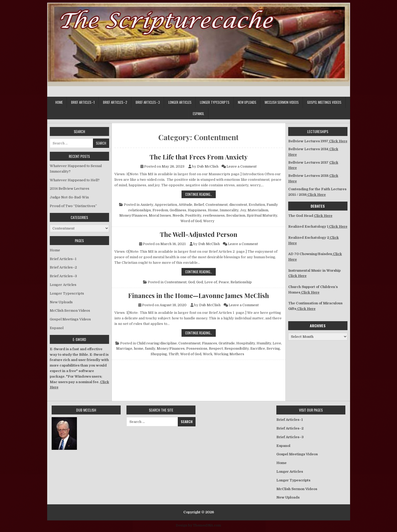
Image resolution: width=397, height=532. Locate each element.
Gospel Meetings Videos (324, 102)
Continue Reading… (200, 194)
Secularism (236, 215)
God (191, 282)
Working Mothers (229, 354)
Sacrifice (258, 348)
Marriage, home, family (136, 348)
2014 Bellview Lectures (70, 189)
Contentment (217, 205)
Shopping (159, 354)
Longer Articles (180, 102)
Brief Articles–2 (115, 102)
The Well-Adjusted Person (199, 234)
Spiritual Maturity (262, 215)
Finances (210, 343)
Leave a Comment (242, 166)
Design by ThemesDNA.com (198, 525)
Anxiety (147, 205)
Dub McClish (208, 166)
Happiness (197, 210)
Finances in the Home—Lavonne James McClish (198, 295)
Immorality (229, 210)
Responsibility (237, 348)
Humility (264, 343)
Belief (199, 205)
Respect (216, 348)
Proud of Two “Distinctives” (73, 206)
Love (277, 343)
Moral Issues (160, 215)
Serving (273, 348)
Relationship (241, 282)
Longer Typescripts (215, 102)
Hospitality (246, 343)
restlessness (214, 215)
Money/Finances (133, 215)
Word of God (191, 221)
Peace (224, 282)
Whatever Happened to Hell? (75, 180)
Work (208, 354)
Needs (178, 215)
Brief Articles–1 (83, 102)
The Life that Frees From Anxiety (199, 157)
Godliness (178, 210)
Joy (243, 210)
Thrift (174, 354)
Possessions (197, 348)
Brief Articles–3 (148, 102)
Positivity (193, 215)
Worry (209, 221)
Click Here (338, 141)
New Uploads (247, 102)
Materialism (258, 210)
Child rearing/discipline (157, 343)
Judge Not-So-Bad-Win (69, 197)
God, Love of (207, 282)
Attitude (185, 205)
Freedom (160, 210)
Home (59, 102)
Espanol (198, 114)
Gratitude (227, 343)
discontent (238, 205)
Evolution (257, 205)
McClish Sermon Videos (282, 102)
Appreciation (166, 205)
